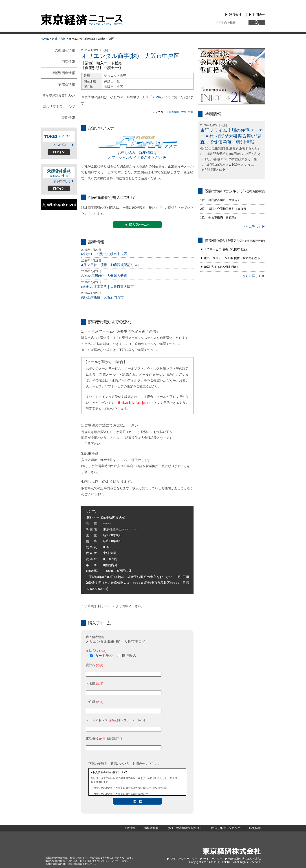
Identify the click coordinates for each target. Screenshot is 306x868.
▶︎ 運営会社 (233, 15)
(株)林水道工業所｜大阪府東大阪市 (108, 287)
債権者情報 (59, 84)
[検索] (257, 23)
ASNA (157, 97)
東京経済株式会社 (232, 851)
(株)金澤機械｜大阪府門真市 (103, 297)
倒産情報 (174, 112)
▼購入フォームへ (137, 225)
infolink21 (232, 76)
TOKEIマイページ (59, 136)
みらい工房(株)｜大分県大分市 (104, 276)
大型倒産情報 (59, 52)
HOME (45, 39)
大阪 (63, 39)
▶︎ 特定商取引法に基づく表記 (243, 859)
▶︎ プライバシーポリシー (182, 859)
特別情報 (59, 117)
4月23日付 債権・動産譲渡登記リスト (111, 265)
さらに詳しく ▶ (64, 145)
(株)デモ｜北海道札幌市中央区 (104, 254)
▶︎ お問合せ (257, 15)
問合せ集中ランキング (59, 106)
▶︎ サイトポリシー (211, 859)
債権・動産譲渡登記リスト (59, 95)
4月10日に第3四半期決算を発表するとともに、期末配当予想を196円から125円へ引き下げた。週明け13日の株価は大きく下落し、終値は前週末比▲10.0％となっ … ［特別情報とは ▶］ (231, 159)
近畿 (55, 39)
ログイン (59, 152)
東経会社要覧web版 (59, 173)
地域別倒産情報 (59, 73)
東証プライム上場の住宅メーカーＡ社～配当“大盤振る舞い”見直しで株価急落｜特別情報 (232, 136)
